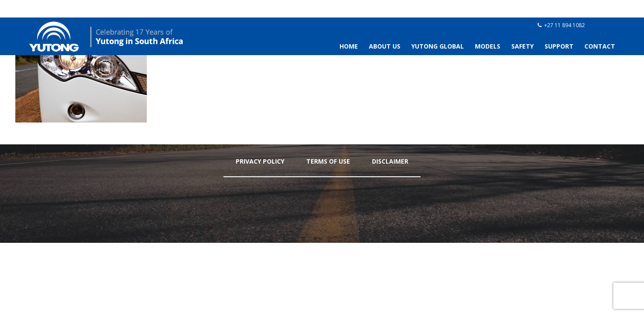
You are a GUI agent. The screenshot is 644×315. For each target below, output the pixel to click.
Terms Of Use (328, 161)
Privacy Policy (260, 161)
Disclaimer (390, 161)
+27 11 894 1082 (564, 25)
